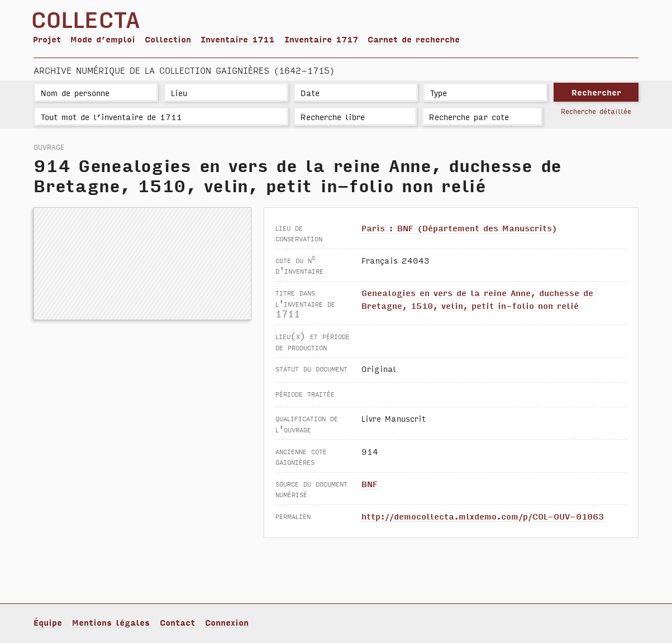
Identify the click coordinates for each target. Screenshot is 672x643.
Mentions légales (111, 622)
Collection (168, 39)
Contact (177, 622)
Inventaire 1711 (237, 39)
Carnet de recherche (414, 39)
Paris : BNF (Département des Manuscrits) (459, 228)
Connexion (227, 622)
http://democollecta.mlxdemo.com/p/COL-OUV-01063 (483, 516)
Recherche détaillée (596, 111)
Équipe (48, 622)
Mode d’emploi (103, 39)
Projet (47, 39)
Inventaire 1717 (321, 39)
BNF (370, 484)
